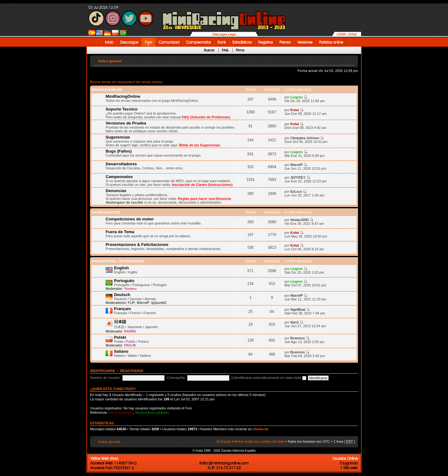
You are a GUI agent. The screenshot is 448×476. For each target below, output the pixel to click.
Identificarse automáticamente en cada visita (270, 378)
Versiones (305, 42)
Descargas (129, 42)
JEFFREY (298, 177)
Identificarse (103, 371)
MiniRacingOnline (107, 90)
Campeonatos (198, 42)
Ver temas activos (149, 82)
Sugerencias (118, 137)
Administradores (121, 412)
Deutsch (122, 295)
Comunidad (169, 42)
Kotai (295, 110)
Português (124, 281)
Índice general (110, 61)
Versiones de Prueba (126, 123)
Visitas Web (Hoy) (104, 458)
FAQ (225, 50)
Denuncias (116, 191)
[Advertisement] (381, 141)
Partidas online (331, 42)
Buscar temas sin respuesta (111, 82)
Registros (266, 42)
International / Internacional (118, 261)
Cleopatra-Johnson (305, 138)
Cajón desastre (106, 212)
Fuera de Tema (120, 232)
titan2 (295, 322)
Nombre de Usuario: (105, 378)
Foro (148, 42)
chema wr (261, 429)
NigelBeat (298, 309)
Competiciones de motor (130, 219)
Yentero (130, 289)
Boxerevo (298, 338)
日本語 (120, 322)
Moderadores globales (152, 412)
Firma (240, 50)
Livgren (297, 97)
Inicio (109, 42)
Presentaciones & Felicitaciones (137, 245)
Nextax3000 (300, 220)
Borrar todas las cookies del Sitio (259, 441)
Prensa (285, 42)
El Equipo (224, 441)
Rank (222, 42)
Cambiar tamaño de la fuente (350, 60)
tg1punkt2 (159, 303)
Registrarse (132, 371)
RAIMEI (130, 331)
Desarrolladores (121, 164)
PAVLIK (130, 345)
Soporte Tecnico (122, 109)
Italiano (121, 351)
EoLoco (296, 191)
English (122, 268)
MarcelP (297, 165)
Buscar (209, 50)
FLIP (131, 303)
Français (122, 309)
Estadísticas (242, 42)
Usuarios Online (345, 458)
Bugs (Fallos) (119, 151)
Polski (120, 337)
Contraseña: (176, 378)
